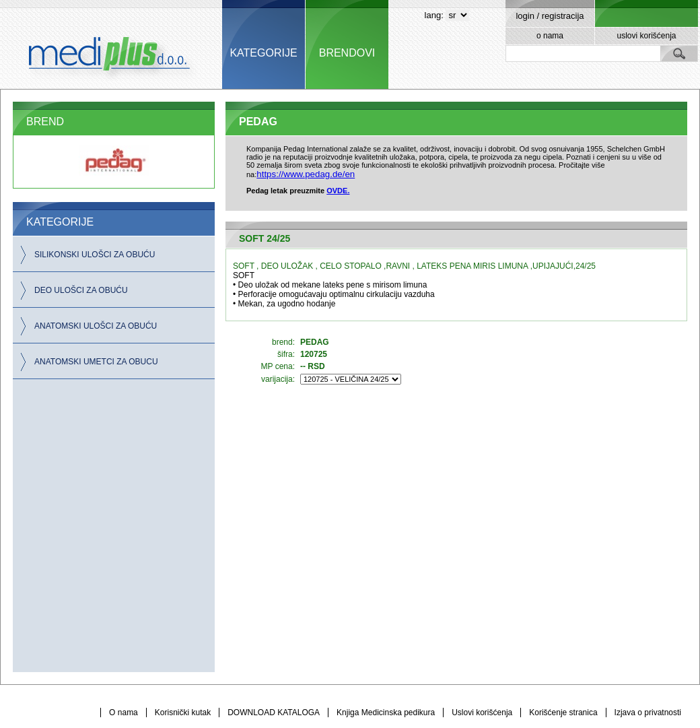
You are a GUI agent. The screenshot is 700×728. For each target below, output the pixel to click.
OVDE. (338, 191)
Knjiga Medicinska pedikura (386, 713)
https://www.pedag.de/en (306, 174)
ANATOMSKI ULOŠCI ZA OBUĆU (96, 326)
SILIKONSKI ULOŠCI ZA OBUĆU (95, 255)
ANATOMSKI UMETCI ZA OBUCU (96, 362)
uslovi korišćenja (646, 36)
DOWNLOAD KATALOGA (274, 713)
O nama (124, 713)
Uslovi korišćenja (482, 713)
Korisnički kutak (183, 713)
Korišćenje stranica (563, 713)
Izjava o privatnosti (648, 713)
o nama (550, 36)
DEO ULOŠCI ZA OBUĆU (81, 290)
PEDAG (258, 122)
